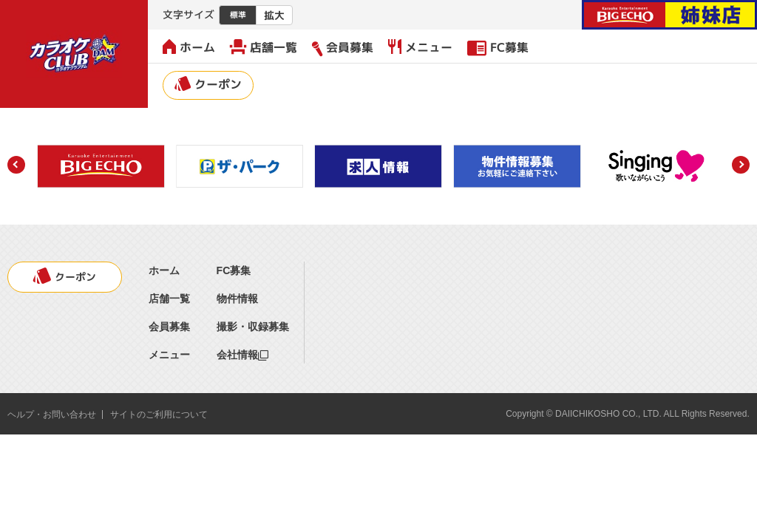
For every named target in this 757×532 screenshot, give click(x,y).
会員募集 (343, 48)
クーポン (208, 84)
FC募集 (498, 47)
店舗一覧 (264, 47)
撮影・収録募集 (253, 327)
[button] (16, 165)
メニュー (420, 47)
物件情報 (237, 299)
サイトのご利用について (159, 415)
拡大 (274, 15)
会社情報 (242, 355)
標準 (238, 15)
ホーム (189, 47)
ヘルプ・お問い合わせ (52, 415)
